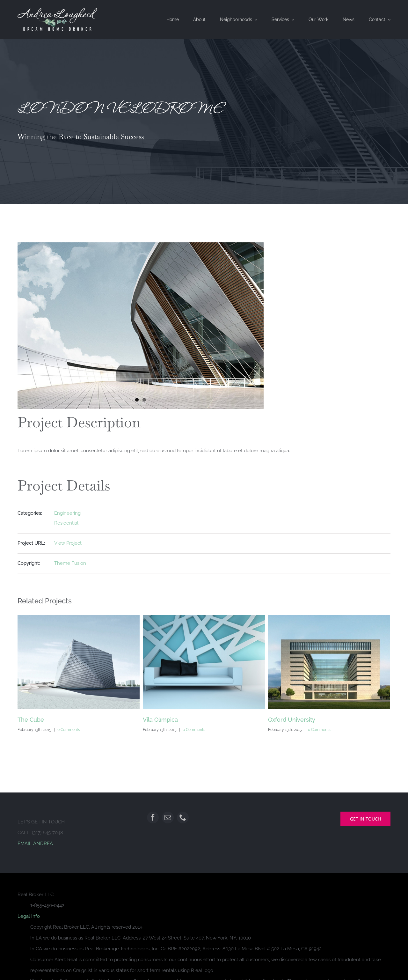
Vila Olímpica (160, 720)
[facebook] (153, 818)
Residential (66, 523)
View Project (68, 543)
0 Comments (69, 730)
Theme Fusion (70, 563)
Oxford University (292, 720)
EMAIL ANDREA (35, 844)
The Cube (31, 720)
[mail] (168, 818)
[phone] (183, 818)
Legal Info (29, 916)
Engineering (67, 513)
